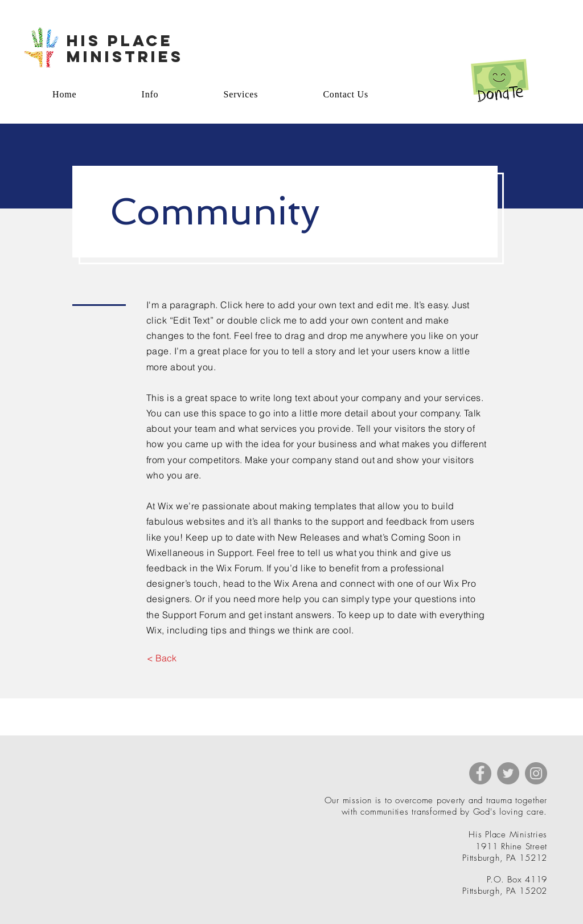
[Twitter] (508, 773)
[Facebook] (480, 773)
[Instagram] (536, 773)
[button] (161, 658)
